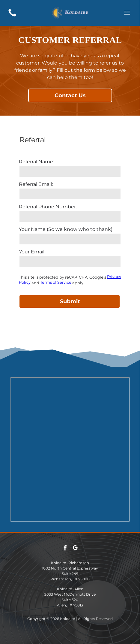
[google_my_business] (75, 549)
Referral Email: (36, 184)
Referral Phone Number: (48, 207)
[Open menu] (127, 13)
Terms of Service (56, 282)
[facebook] (65, 549)
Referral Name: (36, 162)
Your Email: (32, 252)
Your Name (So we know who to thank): (66, 229)
